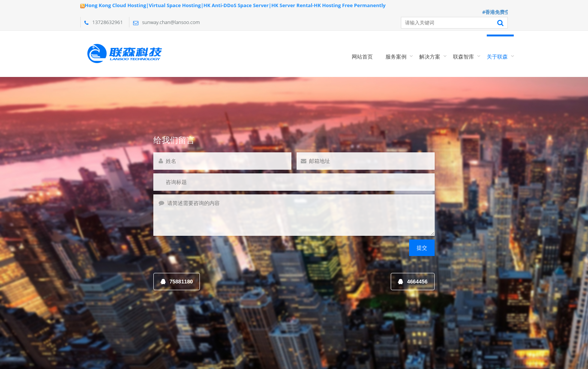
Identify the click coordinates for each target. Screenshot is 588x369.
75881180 (177, 282)
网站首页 (362, 56)
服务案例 (396, 56)
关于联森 (497, 56)
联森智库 (463, 56)
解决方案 (430, 56)
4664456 (413, 282)
